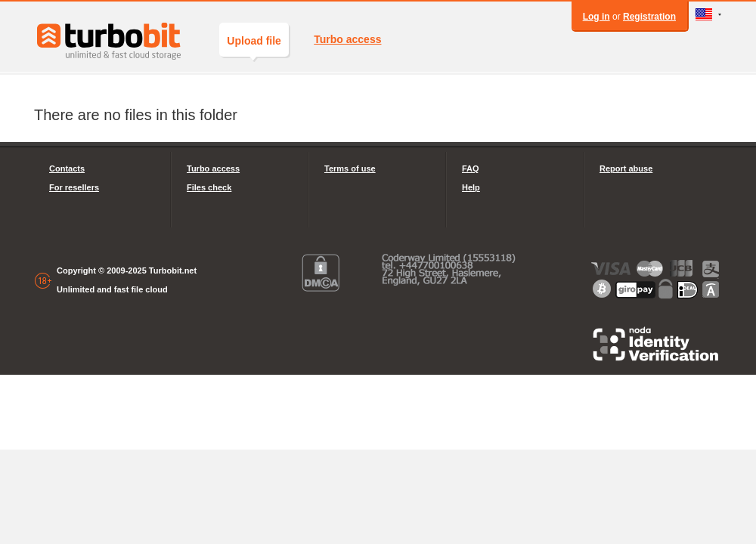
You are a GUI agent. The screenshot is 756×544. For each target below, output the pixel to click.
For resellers (74, 187)
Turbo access (347, 39)
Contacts (67, 168)
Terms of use (350, 168)
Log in (596, 17)
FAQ (471, 168)
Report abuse (626, 168)
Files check (209, 187)
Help (471, 187)
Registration (649, 17)
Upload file (254, 46)
